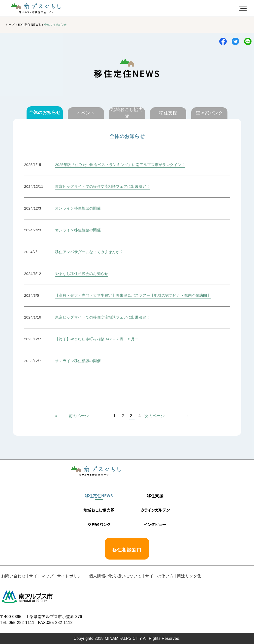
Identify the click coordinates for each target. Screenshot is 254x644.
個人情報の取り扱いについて (115, 576)
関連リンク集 (189, 576)
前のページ (79, 416)
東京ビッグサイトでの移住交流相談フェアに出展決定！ (103, 187)
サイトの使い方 (159, 576)
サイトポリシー (71, 576)
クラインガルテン (155, 510)
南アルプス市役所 (27, 596)
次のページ (155, 416)
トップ (10, 25)
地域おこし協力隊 (99, 510)
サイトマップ (41, 576)
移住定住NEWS (30, 25)
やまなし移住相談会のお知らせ (82, 274)
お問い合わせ (13, 576)
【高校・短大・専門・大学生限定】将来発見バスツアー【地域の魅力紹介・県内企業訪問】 (133, 295)
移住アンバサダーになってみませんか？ (89, 252)
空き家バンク (99, 524)
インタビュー (155, 524)
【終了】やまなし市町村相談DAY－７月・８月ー (97, 339)
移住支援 (155, 496)
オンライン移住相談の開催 (78, 208)
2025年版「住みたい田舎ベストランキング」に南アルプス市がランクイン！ (120, 165)
